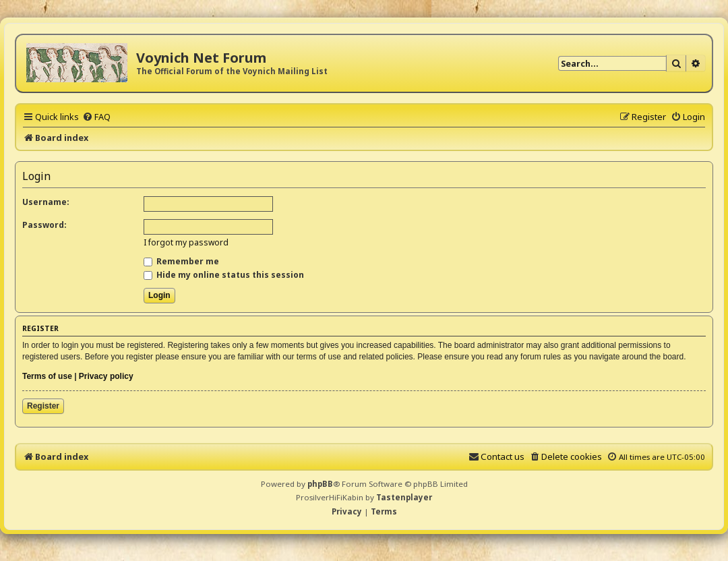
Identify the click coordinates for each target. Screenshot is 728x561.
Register (43, 406)
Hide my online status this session (224, 275)
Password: (44, 225)
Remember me (181, 261)
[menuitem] (96, 117)
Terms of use (47, 376)
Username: (46, 202)
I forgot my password (186, 242)
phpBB (320, 484)
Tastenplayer (404, 497)
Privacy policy (106, 376)
